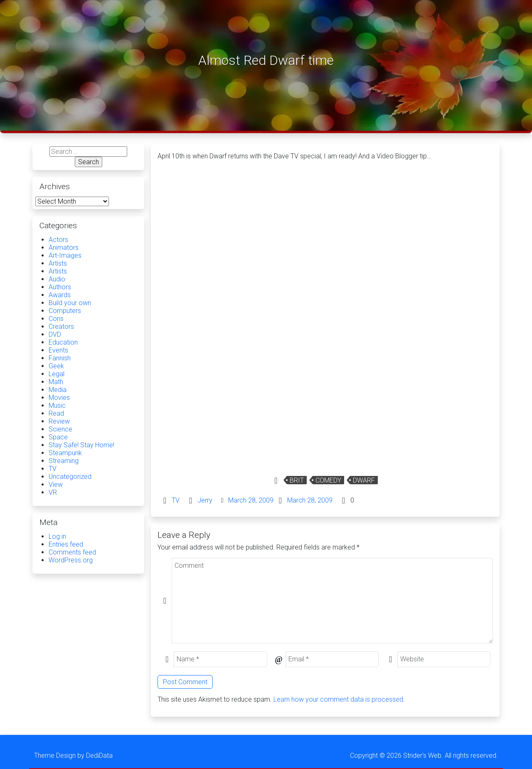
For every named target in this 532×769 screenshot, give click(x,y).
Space (58, 437)
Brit (297, 480)
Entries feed (66, 544)
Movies (59, 398)
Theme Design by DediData (73, 755)
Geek (56, 366)
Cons (56, 319)
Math (56, 382)
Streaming (64, 461)
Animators (64, 248)
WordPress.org (71, 560)
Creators (61, 327)
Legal (57, 374)
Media (58, 390)
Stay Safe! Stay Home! (81, 445)
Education (63, 342)
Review (59, 421)
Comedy (328, 480)
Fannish (60, 358)
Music (57, 405)
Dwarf (364, 480)
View (56, 484)
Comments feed (72, 552)
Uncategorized (70, 477)
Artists (58, 263)
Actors (58, 240)
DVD (55, 334)
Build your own (70, 303)
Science (60, 429)
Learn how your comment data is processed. (339, 699)
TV (176, 500)
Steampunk (65, 453)
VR (53, 492)
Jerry (205, 500)
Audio (57, 279)
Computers (65, 311)
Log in (57, 536)
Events (58, 350)
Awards (60, 295)
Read (56, 413)
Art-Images (65, 255)
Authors (60, 287)
